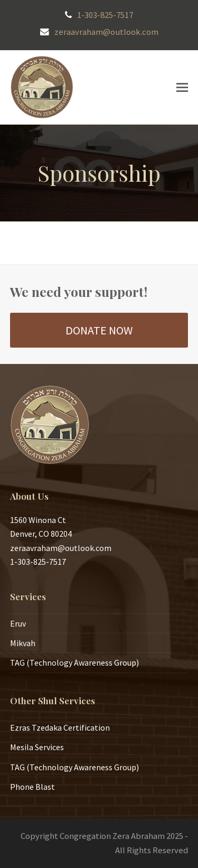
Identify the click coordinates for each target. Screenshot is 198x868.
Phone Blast (32, 787)
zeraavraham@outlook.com (106, 32)
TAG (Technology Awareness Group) (74, 662)
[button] (182, 87)
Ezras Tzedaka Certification (60, 727)
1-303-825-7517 (105, 15)
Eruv (18, 623)
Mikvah (23, 643)
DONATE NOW (99, 330)
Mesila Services (37, 747)
